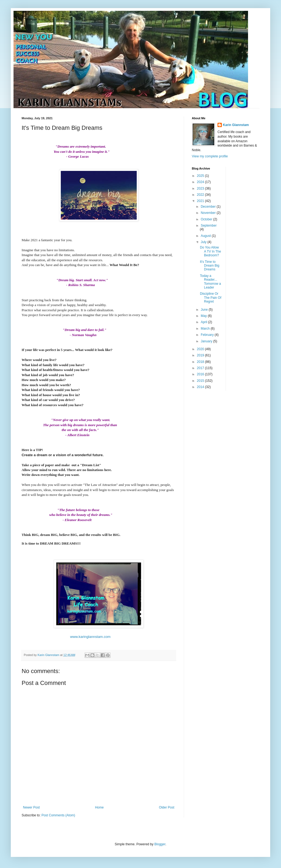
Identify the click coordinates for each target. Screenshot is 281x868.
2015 (201, 381)
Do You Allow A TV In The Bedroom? (210, 251)
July (204, 242)
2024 (201, 182)
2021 (201, 201)
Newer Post (31, 807)
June (205, 310)
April (204, 322)
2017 (201, 368)
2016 (201, 374)
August (206, 236)
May (204, 316)
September (209, 226)
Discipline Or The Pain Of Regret (211, 298)
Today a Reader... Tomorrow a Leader (210, 282)
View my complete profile (210, 156)
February (208, 335)
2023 (201, 188)
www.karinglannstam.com (91, 637)
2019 (201, 355)
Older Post (167, 807)
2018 (201, 362)
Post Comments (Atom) (58, 815)
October (207, 219)
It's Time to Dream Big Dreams (210, 266)
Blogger (160, 844)
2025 (201, 176)
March (206, 329)
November (209, 213)
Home (99, 807)
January (207, 341)
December (209, 207)
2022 (201, 195)
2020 (201, 349)
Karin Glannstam (236, 125)
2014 (201, 387)
